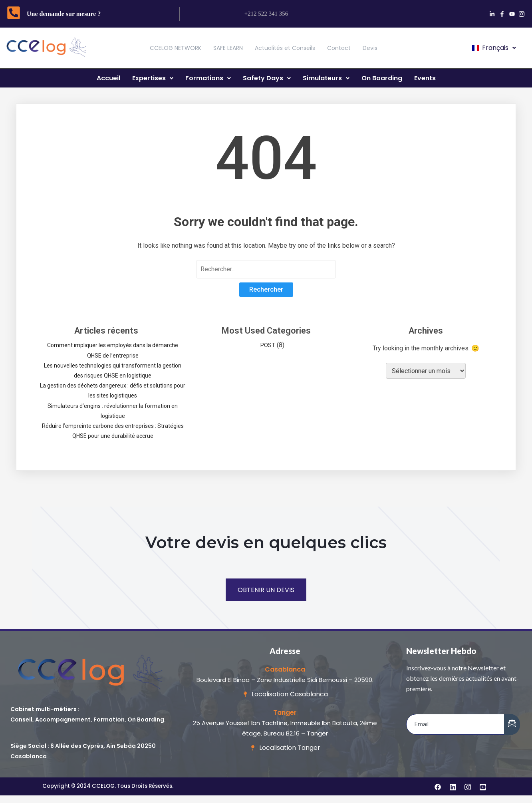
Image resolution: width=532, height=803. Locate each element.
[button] (493, 48)
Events (425, 78)
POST (268, 345)
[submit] (512, 724)
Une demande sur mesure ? (64, 14)
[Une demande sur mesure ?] (14, 14)
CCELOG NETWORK (176, 48)
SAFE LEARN (228, 48)
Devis (370, 48)
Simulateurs (326, 78)
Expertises (153, 78)
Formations (208, 78)
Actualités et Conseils (285, 48)
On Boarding (382, 78)
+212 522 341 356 (266, 14)
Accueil (108, 78)
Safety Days (267, 78)
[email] (456, 724)
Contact (339, 48)
